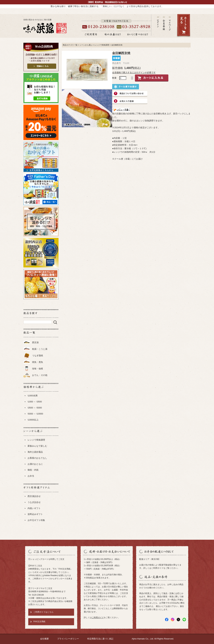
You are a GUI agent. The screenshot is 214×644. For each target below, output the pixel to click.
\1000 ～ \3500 (35, 402)
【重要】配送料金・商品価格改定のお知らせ (107, 2)
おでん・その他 (40, 375)
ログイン (158, 22)
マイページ (170, 26)
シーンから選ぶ (86, 45)
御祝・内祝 (33, 470)
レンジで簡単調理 (36, 440)
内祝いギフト (34, 508)
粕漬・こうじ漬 (40, 349)
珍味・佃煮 (38, 369)
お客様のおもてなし (37, 458)
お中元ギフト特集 (36, 520)
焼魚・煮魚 (38, 362)
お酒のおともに (35, 464)
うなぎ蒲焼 (38, 356)
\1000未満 (33, 396)
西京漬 (35, 342)
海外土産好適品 (35, 452)
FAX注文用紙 (39, 622)
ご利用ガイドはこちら (43, 612)
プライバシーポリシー (68, 639)
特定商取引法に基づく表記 (100, 639)
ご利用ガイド (98, 618)
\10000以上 (33, 420)
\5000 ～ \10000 (35, 414)
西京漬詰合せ (34, 496)
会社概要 (44, 639)
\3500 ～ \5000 (35, 408)
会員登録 (164, 23)
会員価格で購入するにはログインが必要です (134, 73)
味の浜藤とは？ (113, 34)
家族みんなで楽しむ (37, 446)
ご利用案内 (91, 34)
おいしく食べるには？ (138, 34)
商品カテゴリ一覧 (70, 45)
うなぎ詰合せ (34, 502)
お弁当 (31, 476)
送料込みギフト (35, 514)
